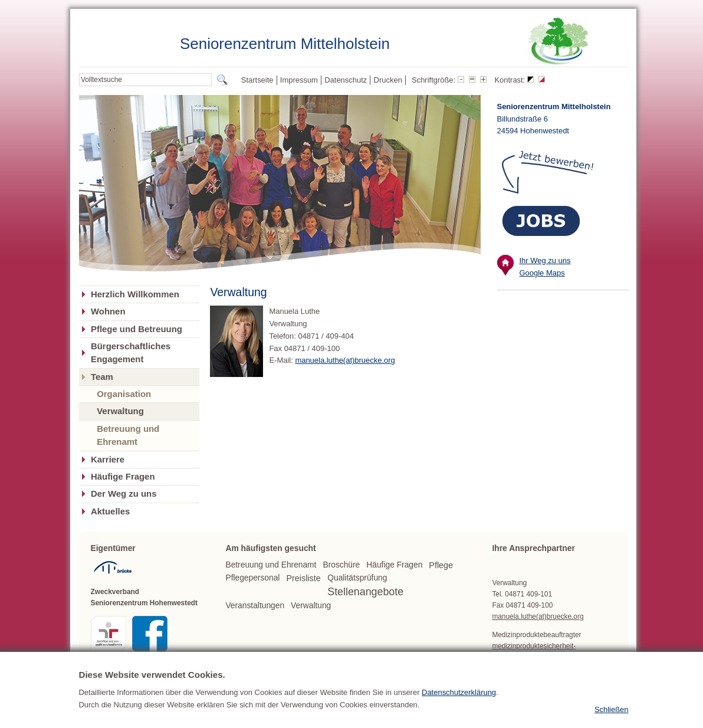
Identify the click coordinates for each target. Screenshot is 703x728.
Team (102, 377)
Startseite (257, 80)
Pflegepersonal (252, 578)
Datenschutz (346, 80)
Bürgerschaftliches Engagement (131, 353)
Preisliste (303, 578)
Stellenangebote (365, 592)
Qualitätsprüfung (357, 578)
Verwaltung (120, 411)
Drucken (388, 80)
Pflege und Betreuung (137, 329)
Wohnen (108, 311)
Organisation (124, 394)
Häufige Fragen (123, 477)
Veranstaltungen (255, 606)
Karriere (108, 460)
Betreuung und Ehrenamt (128, 435)
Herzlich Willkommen (135, 294)
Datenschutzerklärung (459, 706)
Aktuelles (110, 511)
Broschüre (341, 565)
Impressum (299, 80)
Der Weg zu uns (124, 494)
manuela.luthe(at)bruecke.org (345, 360)
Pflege (441, 565)
